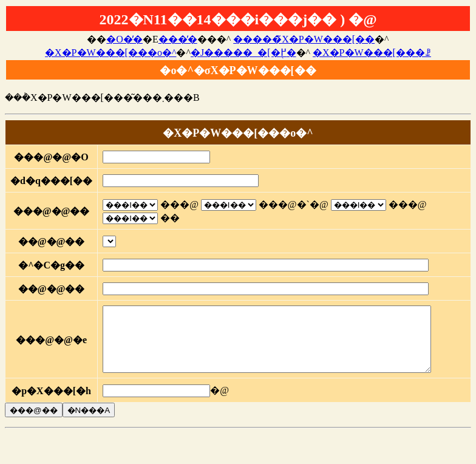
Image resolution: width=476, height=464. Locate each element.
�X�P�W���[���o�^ (110, 53)
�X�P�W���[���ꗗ (372, 53)
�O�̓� (124, 39)
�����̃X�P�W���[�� (304, 39)
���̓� (178, 39)
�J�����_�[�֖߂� (243, 53)
